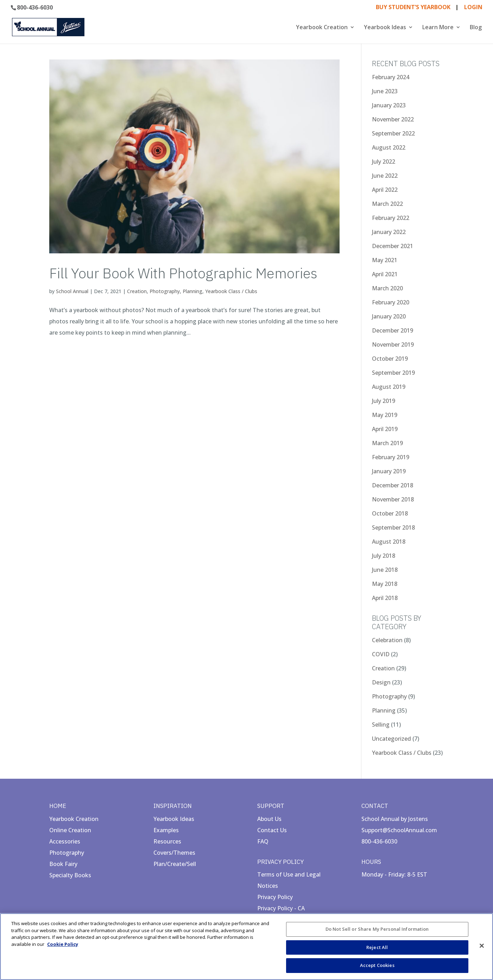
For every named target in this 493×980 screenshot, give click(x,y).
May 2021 (385, 260)
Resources (167, 841)
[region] (246, 947)
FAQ (263, 841)
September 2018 (393, 527)
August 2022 (389, 147)
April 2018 (385, 598)
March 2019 (387, 443)
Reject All (377, 947)
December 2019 (393, 330)
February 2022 (391, 218)
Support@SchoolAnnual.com (399, 830)
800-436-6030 (35, 7)
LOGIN (473, 8)
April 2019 (385, 429)
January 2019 (389, 471)
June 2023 (385, 91)
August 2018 (389, 542)
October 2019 (390, 359)
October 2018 (390, 513)
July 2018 (384, 556)
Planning (192, 291)
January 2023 (389, 105)
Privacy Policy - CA (281, 908)
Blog (476, 28)
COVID (381, 654)
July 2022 (384, 162)
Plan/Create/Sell (175, 864)
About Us (269, 819)
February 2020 (391, 302)
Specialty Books (70, 875)
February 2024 (391, 77)
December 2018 (393, 485)
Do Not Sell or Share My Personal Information (377, 929)
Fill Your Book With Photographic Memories (183, 273)
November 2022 (393, 119)
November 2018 (393, 499)
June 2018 (385, 570)
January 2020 (389, 316)
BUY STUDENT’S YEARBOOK (413, 8)
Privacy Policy (275, 897)
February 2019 (391, 457)
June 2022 (385, 176)
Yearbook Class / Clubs (231, 291)
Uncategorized (391, 739)
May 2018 (385, 584)
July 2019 (384, 401)
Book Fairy (63, 864)
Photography (165, 291)
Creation (137, 291)
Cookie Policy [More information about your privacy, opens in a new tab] (63, 944)
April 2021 (385, 274)
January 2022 (389, 232)
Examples (166, 830)
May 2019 (385, 415)
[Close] (482, 946)
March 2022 (387, 204)
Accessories (65, 841)
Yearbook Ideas (385, 28)
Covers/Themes (174, 853)
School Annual (72, 291)
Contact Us (272, 830)
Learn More (438, 28)
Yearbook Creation (322, 28)
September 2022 (393, 133)
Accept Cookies (377, 965)
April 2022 (385, 190)
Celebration (387, 640)
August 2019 (389, 387)
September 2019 (393, 373)
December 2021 (393, 246)
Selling (381, 725)
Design (381, 682)
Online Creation (70, 830)
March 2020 (387, 288)
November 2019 (393, 344)
